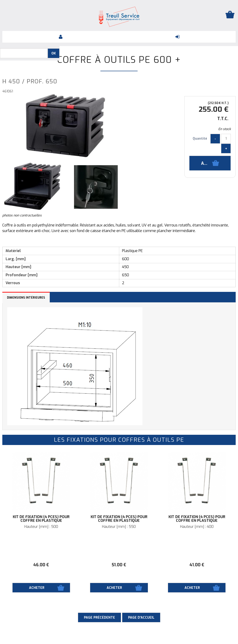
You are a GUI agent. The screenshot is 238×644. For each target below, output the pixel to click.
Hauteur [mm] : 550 (119, 527)
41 (197, 565)
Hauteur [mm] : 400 (197, 527)
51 (119, 565)
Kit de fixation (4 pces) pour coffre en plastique (41, 519)
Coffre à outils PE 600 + (119, 60)
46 (41, 565)
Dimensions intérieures (26, 298)
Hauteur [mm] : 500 (41, 527)
